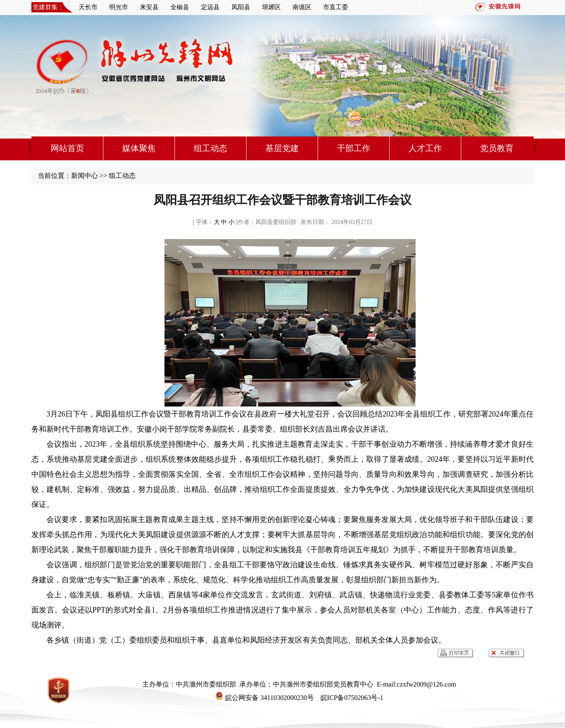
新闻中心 (85, 176)
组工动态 (211, 148)
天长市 (88, 7)
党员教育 (497, 148)
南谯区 (302, 7)
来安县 (149, 7)
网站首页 (67, 148)
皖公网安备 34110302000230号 (264, 698)
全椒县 (180, 7)
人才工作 (425, 148)
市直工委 (336, 7)
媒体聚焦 (139, 148)
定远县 (210, 7)
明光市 (119, 7)
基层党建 (282, 148)
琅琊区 (271, 7)
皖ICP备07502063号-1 (351, 698)
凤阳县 (241, 7)
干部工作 (354, 148)
